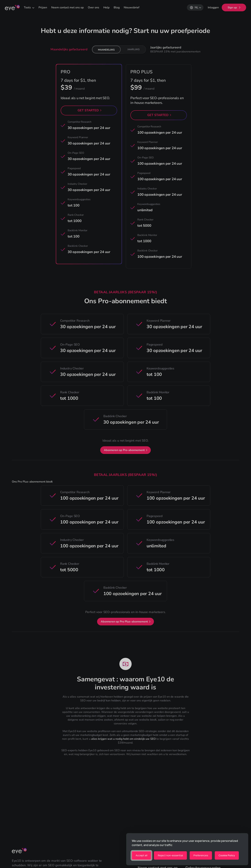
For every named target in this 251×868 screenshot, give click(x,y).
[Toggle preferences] (201, 855)
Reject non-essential (170, 855)
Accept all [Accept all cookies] (141, 855)
